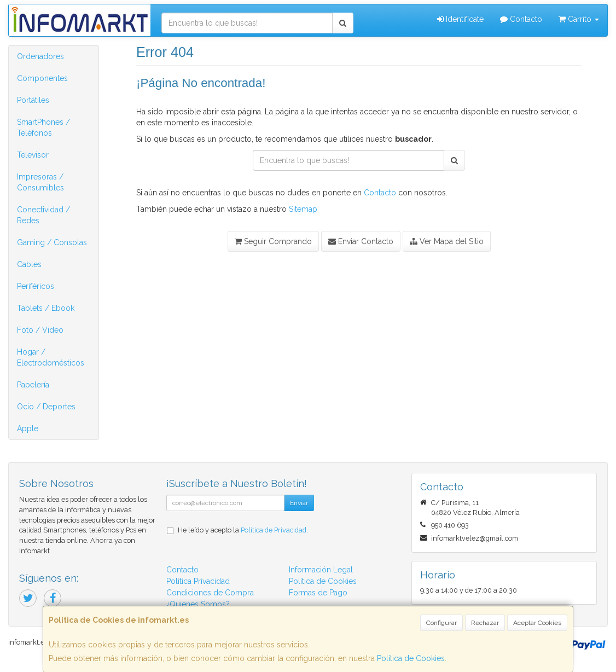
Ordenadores (40, 56)
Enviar (299, 503)
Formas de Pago (318, 593)
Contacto (521, 19)
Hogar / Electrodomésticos (51, 357)
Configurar (441, 623)
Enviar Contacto (361, 241)
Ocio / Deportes (46, 407)
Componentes (42, 78)
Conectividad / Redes (43, 215)
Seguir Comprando (273, 241)
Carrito (579, 19)
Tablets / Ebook (46, 308)
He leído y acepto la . (243, 530)
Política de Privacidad (274, 530)
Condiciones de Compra (210, 593)
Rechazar (485, 623)
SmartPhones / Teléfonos (43, 128)
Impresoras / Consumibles (40, 182)
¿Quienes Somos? (198, 604)
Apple (28, 428)
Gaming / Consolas (52, 242)
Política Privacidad (198, 581)
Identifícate (460, 19)
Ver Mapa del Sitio (447, 241)
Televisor (33, 155)
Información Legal (321, 570)
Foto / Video (40, 330)
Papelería (33, 385)
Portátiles (33, 100)
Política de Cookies (411, 658)
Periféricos (36, 286)
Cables (29, 264)
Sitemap (303, 209)
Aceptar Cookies (537, 623)
